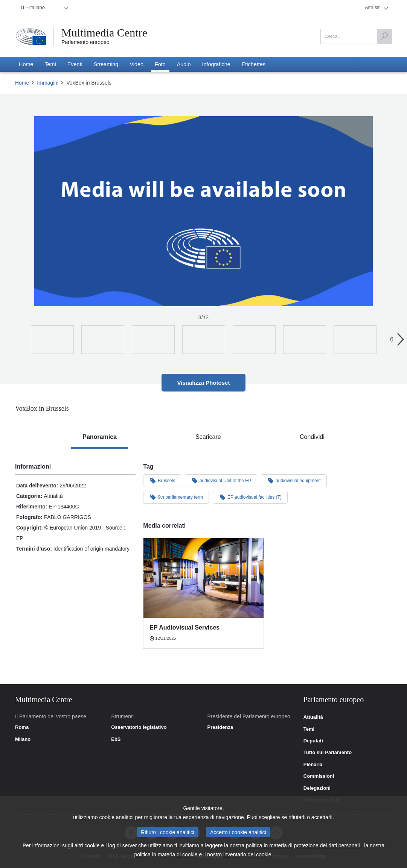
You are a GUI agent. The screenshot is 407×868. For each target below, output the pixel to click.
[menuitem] (43, 8)
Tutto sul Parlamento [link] (328, 753)
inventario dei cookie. (248, 854)
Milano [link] (23, 739)
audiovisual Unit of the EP (221, 480)
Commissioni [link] (319, 776)
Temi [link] (309, 729)
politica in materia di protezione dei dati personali (303, 845)
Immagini (48, 83)
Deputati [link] (313, 741)
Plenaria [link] (313, 765)
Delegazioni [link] (317, 788)
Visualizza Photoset (204, 383)
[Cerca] (384, 36)
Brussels (162, 480)
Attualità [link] (313, 717)
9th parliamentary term (176, 497)
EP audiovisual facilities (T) (250, 497)
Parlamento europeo (85, 42)
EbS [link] (116, 739)
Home (22, 83)
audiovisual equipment (294, 480)
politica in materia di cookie (166, 854)
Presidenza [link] (220, 727)
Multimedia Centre (104, 33)
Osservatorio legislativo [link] (139, 727)
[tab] (100, 437)
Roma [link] (22, 727)
